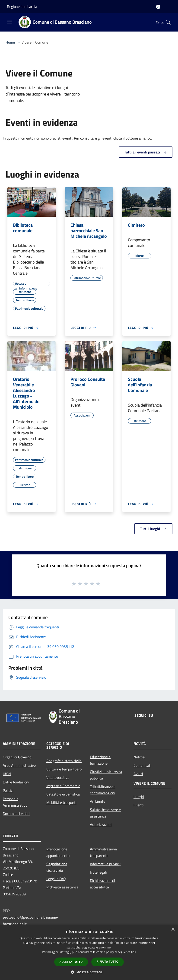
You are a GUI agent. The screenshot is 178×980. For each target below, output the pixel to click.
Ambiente (98, 801)
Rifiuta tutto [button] (108, 962)
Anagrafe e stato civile (64, 761)
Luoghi (139, 797)
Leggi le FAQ (56, 879)
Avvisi (138, 774)
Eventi (139, 805)
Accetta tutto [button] (71, 962)
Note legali (98, 872)
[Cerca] (168, 22)
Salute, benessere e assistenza (105, 813)
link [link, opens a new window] (134, 952)
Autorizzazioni (101, 824)
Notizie (139, 757)
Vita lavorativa (58, 777)
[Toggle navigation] (9, 22)
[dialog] (89, 952)
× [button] (173, 930)
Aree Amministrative (19, 765)
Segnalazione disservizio (57, 867)
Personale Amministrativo (15, 802)
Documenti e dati (16, 814)
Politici (8, 790)
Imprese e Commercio (63, 786)
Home (10, 42)
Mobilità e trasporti (61, 802)
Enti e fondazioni (16, 782)
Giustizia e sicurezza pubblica (106, 775)
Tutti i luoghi (153, 529)
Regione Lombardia (22, 6)
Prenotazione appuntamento (58, 852)
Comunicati (142, 765)
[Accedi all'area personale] (158, 7)
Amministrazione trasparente (103, 852)
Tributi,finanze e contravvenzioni (103, 790)
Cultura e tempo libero (64, 769)
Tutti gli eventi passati (146, 152)
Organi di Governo (17, 757)
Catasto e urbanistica (63, 794)
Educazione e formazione (100, 760)
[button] (89, 972)
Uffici (7, 774)
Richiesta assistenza (62, 887)
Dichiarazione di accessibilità (102, 884)
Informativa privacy (105, 864)
